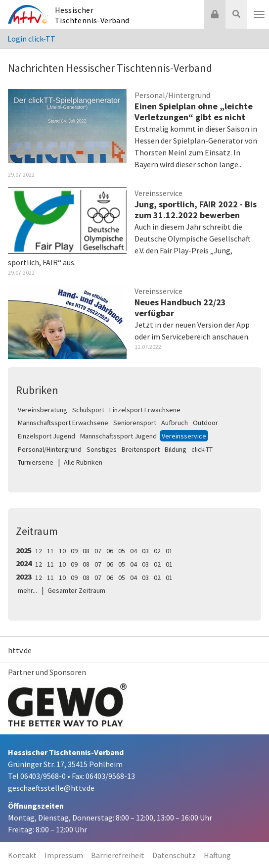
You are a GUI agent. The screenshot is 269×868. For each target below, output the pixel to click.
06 (110, 551)
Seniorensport (135, 423)
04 (134, 551)
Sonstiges (102, 449)
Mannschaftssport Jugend (118, 436)
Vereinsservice (184, 436)
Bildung (176, 449)
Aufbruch (175, 423)
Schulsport (88, 410)
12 (39, 551)
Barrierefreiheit (118, 855)
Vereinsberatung (43, 410)
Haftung (217, 855)
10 (62, 551)
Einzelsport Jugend (46, 436)
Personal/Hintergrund (50, 449)
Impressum (64, 855)
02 (157, 551)
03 (145, 551)
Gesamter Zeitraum (76, 590)
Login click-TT (31, 39)
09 (74, 551)
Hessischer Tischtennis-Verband (92, 15)
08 (86, 551)
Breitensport (141, 449)
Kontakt (22, 855)
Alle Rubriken (83, 462)
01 (169, 551)
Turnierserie (36, 462)
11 (50, 551)
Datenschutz (174, 855)
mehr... (27, 590)
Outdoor (205, 423)
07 (98, 551)
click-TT (202, 449)
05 (122, 551)
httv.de (20, 650)
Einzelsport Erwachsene (145, 410)
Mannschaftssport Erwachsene (63, 423)
